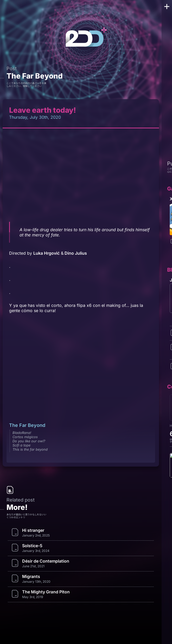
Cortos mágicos (25, 437)
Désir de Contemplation (46, 561)
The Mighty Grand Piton (46, 592)
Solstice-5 (32, 546)
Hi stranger (33, 530)
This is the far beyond (30, 449)
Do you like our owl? (29, 441)
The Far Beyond (35, 76)
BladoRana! (22, 433)
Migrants (31, 576)
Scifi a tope (21, 445)
